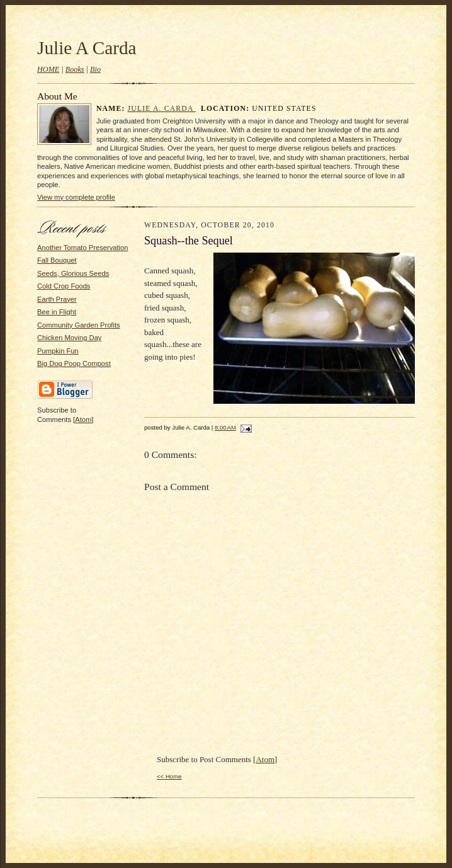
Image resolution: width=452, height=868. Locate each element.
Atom (83, 420)
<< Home (169, 776)
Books (75, 69)
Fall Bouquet (57, 260)
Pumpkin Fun (58, 351)
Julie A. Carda (162, 109)
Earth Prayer (57, 299)
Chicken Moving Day (69, 338)
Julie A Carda (87, 48)
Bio (95, 69)
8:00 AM (225, 427)
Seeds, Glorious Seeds (73, 273)
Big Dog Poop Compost (74, 363)
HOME (48, 69)
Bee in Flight (57, 312)
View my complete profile (76, 197)
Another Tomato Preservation (83, 248)
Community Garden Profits (79, 325)
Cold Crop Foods (64, 286)
